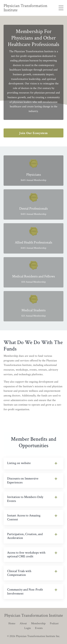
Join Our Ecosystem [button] (33, 133)
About (23, 623)
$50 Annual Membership (34, 282)
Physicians (34, 175)
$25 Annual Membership (34, 316)
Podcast (54, 623)
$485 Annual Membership (33, 214)
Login (28, 628)
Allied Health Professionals (33, 242)
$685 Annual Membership (33, 180)
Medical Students (33, 310)
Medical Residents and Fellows (33, 276)
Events (39, 628)
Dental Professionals (33, 209)
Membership (38, 623)
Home (12, 623)
